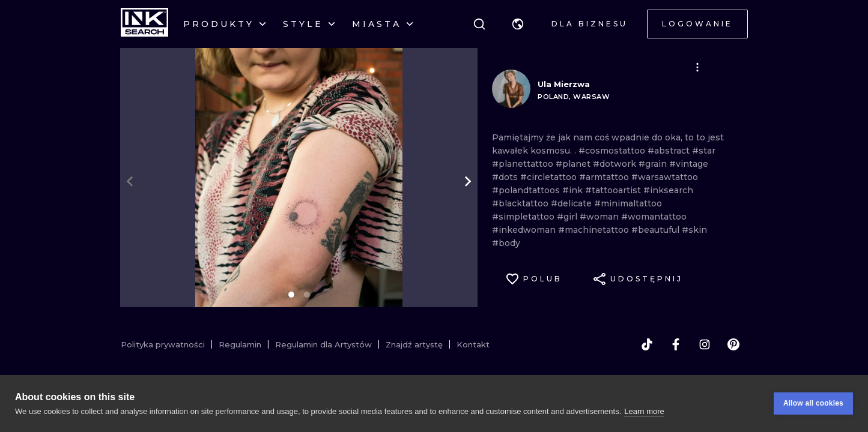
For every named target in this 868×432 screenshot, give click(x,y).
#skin (694, 230)
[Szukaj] (479, 24)
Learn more (644, 411)
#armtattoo (605, 177)
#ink (574, 190)
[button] (518, 24)
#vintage (689, 164)
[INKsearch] (144, 24)
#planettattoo (524, 164)
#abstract (670, 151)
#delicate (572, 203)
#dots (506, 177)
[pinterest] (733, 344)
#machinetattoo (595, 230)
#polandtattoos (527, 190)
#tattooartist (614, 190)
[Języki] (518, 24)
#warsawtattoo (665, 177)
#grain (654, 164)
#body (506, 243)
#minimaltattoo (628, 203)
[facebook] (676, 344)
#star (704, 151)
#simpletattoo (524, 217)
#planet (574, 164)
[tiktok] (647, 344)
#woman (600, 217)
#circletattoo (550, 177)
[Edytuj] (697, 67)
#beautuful (657, 230)
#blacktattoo (521, 203)
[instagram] (705, 344)
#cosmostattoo (613, 151)
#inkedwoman (525, 230)
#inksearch (668, 190)
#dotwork (616, 164)
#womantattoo (654, 217)
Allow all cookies (813, 403)
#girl (568, 217)
